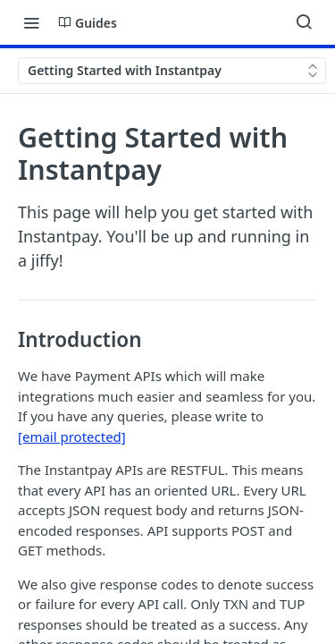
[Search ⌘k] (304, 22)
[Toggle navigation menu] (31, 22)
